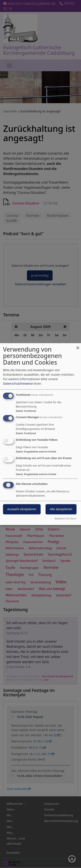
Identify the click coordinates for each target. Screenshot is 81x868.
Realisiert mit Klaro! (65, 518)
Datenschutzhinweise (18, 383)
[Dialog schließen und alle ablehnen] (78, 346)
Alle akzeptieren (61, 509)
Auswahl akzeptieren (22, 509)
